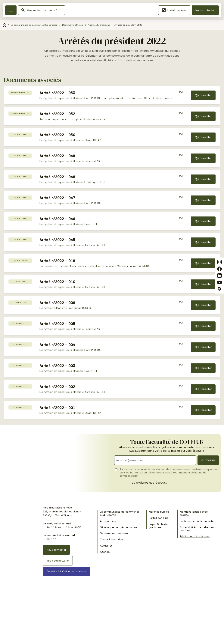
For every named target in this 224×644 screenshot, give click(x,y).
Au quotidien (108, 521)
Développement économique (119, 527)
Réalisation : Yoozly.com (195, 536)
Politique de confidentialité (197, 521)
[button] (11, 10)
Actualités (106, 546)
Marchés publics (159, 512)
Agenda (105, 552)
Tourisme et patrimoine (115, 533)
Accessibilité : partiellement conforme (197, 529)
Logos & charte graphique (158, 526)
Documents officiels (73, 25)
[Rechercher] (23, 10)
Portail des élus (174, 10)
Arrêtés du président (99, 25)
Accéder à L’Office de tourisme (66, 571)
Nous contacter (205, 10)
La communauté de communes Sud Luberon (34, 25)
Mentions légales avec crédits (194, 513)
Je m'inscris (208, 460)
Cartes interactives (112, 539)
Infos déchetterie (58, 561)
